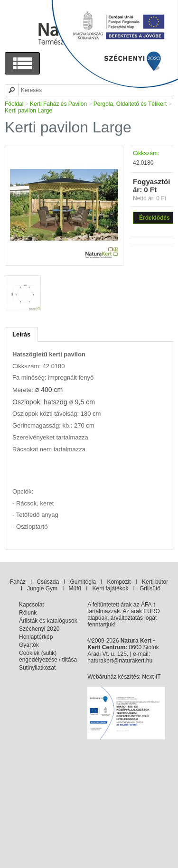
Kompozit (119, 582)
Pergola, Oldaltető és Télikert (130, 104)
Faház (18, 582)
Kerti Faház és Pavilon (58, 104)
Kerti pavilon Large (28, 111)
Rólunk (28, 613)
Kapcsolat (32, 605)
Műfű (75, 588)
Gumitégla (83, 582)
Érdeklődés (155, 218)
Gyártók (29, 645)
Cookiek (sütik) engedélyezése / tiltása (48, 656)
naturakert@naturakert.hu (120, 661)
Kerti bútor (155, 582)
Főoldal (14, 104)
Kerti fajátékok (111, 588)
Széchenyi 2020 (39, 629)
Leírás (21, 334)
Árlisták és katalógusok (48, 621)
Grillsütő (150, 588)
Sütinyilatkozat (37, 668)
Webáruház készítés (113, 677)
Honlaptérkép (36, 637)
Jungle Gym (42, 588)
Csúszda (48, 582)
